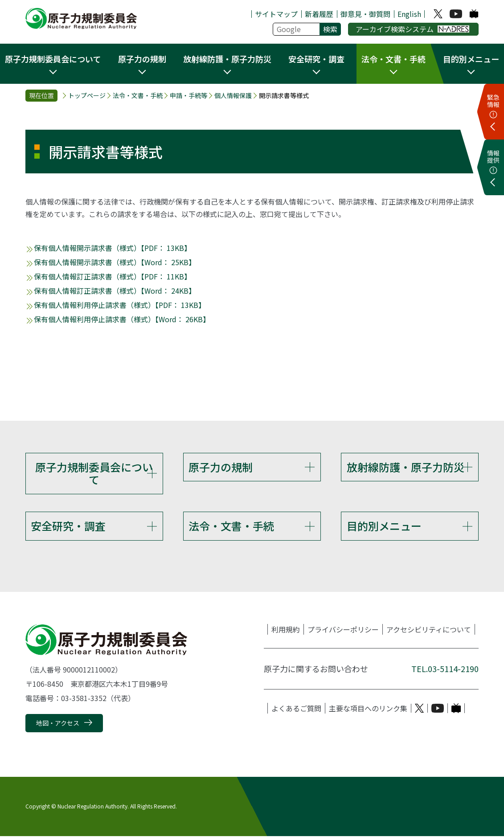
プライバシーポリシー (343, 630)
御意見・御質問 (365, 14)
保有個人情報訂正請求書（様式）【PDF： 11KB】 (113, 276)
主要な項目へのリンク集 (368, 709)
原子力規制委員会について (94, 473)
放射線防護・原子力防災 (406, 467)
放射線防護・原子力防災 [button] (227, 59)
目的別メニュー (384, 526)
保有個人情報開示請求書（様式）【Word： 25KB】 (115, 262)
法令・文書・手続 (138, 96)
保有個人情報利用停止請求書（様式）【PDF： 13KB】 (120, 305)
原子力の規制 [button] (142, 59)
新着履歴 (319, 14)
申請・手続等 (188, 96)
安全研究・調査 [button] (316, 59)
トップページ (87, 96)
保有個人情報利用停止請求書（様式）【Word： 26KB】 (122, 319)
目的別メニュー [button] (471, 59)
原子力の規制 (221, 467)
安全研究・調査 (68, 526)
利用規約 (286, 630)
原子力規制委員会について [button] (53, 59)
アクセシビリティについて (429, 630)
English (409, 14)
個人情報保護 (233, 96)
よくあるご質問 (296, 709)
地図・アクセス (58, 724)
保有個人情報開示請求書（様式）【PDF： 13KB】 (113, 248)
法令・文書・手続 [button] (393, 59)
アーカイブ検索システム (412, 29)
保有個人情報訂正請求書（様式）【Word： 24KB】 (115, 291)
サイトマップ (276, 14)
